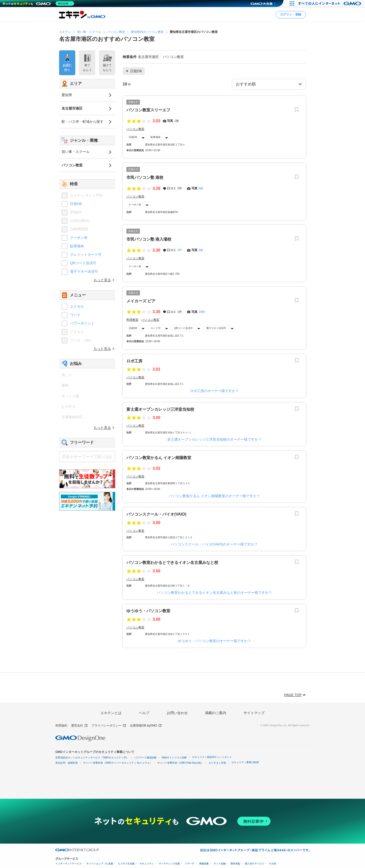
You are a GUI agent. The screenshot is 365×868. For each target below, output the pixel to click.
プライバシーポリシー (109, 726)
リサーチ (189, 864)
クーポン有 (135, 205)
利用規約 (61, 726)
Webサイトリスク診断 (174, 758)
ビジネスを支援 (126, 864)
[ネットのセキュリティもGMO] (38, 3)
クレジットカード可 (86, 255)
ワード (75, 315)
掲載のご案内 (216, 713)
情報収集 (204, 864)
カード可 (156, 328)
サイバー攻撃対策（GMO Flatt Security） (180, 763)
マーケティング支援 (169, 864)
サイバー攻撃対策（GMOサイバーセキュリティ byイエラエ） (118, 763)
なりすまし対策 (217, 763)
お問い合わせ (177, 713)
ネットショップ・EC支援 (100, 864)
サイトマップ (254, 713)
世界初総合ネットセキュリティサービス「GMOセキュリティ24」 (92, 758)
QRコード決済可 (183, 328)
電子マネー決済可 (216, 328)
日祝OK (133, 137)
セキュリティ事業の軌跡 (245, 762)
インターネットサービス (68, 864)
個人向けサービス (254, 864)
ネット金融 (220, 864)
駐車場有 (156, 137)
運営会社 (79, 726)
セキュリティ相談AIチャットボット (212, 757)
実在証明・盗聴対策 (67, 763)
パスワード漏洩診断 (145, 758)
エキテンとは (111, 713)
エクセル (77, 306)
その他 (272, 864)
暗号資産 (235, 864)
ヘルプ (144, 713)
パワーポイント (82, 323)
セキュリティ (147, 864)
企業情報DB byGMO (146, 726)
